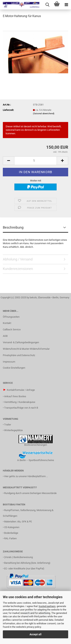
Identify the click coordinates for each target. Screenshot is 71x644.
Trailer (8, 425)
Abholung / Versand (18, 259)
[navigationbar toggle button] (66, 5)
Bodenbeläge (11, 533)
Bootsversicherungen (36, 445)
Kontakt (7, 323)
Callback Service (12, 329)
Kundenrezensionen (18, 269)
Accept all (35, 634)
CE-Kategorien (12, 527)
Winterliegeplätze (13, 430)
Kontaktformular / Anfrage (21, 390)
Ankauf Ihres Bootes (15, 396)
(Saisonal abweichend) (44, 114)
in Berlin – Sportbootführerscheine (36, 460)
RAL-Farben (10, 538)
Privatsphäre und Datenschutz (19, 355)
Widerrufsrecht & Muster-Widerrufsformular (26, 349)
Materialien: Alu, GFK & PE (18, 522)
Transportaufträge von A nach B (21, 408)
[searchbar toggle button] (47, 5)
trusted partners (47, 606)
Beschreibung (13, 227)
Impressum (9, 362)
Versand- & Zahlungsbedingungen (21, 342)
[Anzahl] (35, 161)
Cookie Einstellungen (14, 368)
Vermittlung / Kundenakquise (20, 402)
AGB (5, 336)
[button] (9, 161)
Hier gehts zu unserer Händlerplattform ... (26, 476)
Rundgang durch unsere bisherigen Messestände (30, 493)
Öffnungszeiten (11, 317)
